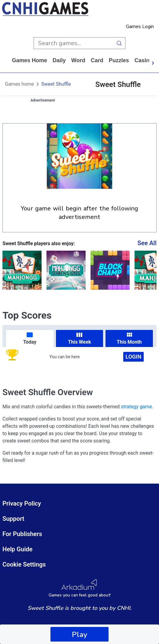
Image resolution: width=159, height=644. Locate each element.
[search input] (74, 43)
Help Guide (17, 549)
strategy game (136, 407)
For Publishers (22, 534)
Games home (30, 60)
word (78, 60)
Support (13, 519)
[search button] (119, 43)
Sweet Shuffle (56, 84)
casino (144, 60)
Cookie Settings (24, 564)
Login (134, 357)
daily (59, 60)
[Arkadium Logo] (79, 588)
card (97, 60)
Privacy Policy (22, 503)
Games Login (140, 27)
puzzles (119, 60)
